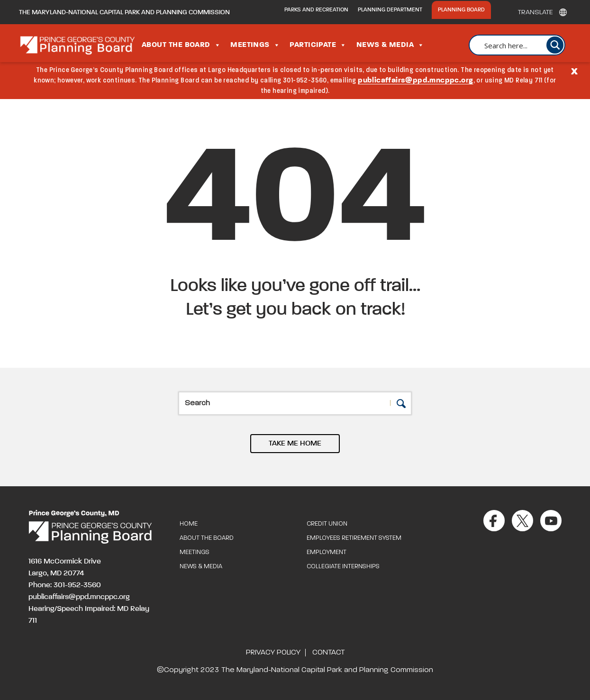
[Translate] (540, 12)
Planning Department (390, 10)
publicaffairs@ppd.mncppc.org (415, 81)
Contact (328, 653)
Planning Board (461, 10)
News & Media (390, 45)
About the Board (181, 45)
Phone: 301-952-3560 (65, 585)
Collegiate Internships (343, 567)
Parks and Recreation (316, 10)
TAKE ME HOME (295, 444)
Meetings (255, 45)
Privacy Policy (273, 653)
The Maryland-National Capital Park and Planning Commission (124, 12)
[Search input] (522, 45)
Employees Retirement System (354, 538)
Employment (327, 552)
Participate (318, 45)
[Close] (574, 71)
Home (189, 524)
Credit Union (327, 524)
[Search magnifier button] (555, 45)
